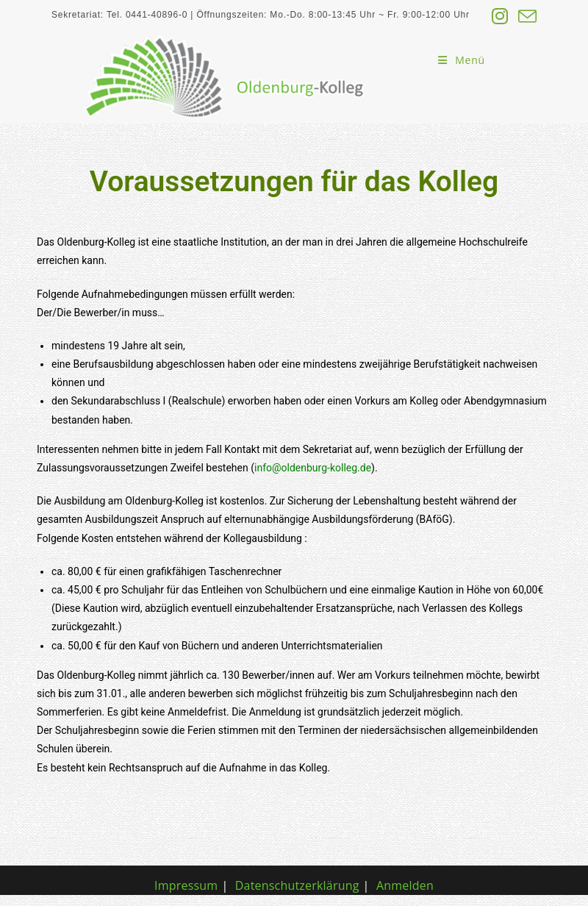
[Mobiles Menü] (462, 60)
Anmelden (405, 885)
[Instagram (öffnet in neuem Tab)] (501, 17)
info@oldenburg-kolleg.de (313, 468)
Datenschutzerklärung (297, 885)
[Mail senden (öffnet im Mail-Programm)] (525, 17)
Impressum (186, 885)
